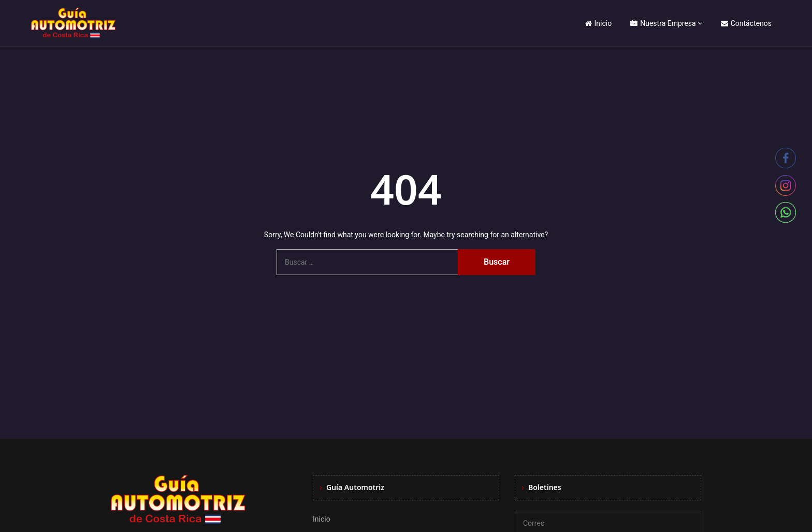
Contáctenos (746, 23)
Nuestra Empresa (663, 23)
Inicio (599, 23)
